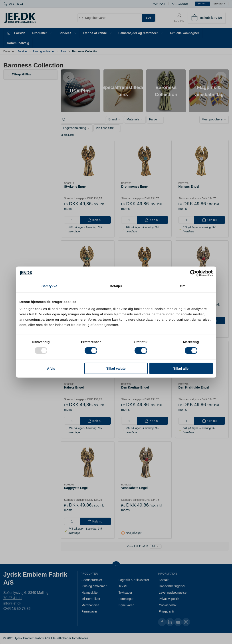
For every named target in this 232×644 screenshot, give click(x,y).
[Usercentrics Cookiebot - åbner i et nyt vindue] (193, 273)
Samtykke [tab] (49, 286)
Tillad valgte (116, 368)
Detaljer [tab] (116, 286)
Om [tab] (183, 286)
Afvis (51, 368)
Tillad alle (181, 368)
